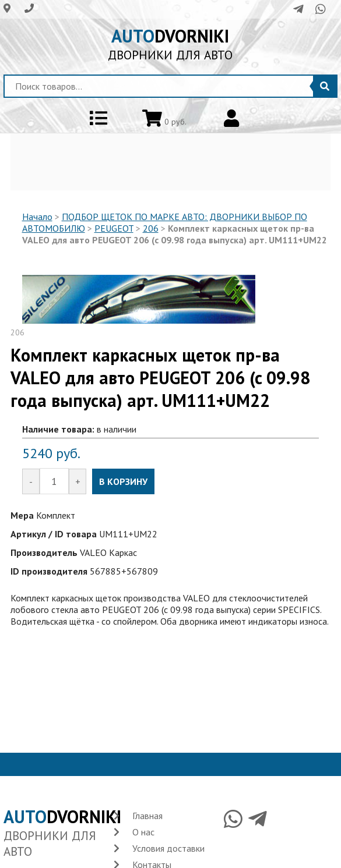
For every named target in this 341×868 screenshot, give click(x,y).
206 (151, 228)
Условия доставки (168, 848)
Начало (37, 217)
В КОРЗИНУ (123, 481)
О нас (143, 832)
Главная (147, 816)
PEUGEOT (114, 228)
